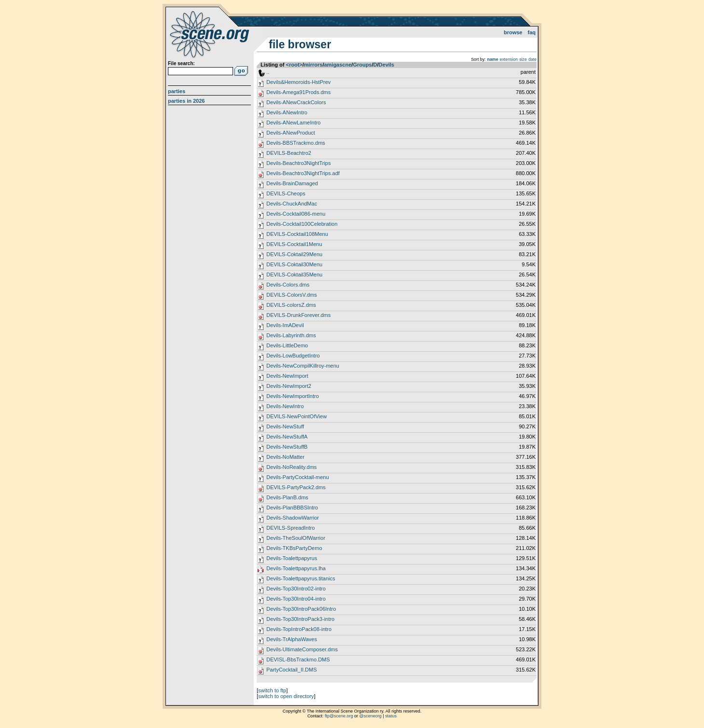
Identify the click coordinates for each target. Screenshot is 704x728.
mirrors (313, 65)
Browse (513, 32)
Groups (362, 65)
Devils (387, 65)
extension (509, 59)
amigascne (338, 65)
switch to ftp (272, 690)
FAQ (532, 32)
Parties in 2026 (186, 101)
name (493, 59)
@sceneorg (371, 716)
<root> (294, 65)
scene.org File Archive (211, 34)
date (532, 59)
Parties (177, 91)
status (391, 716)
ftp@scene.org (339, 716)
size (523, 59)
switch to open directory (286, 696)
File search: (181, 63)
